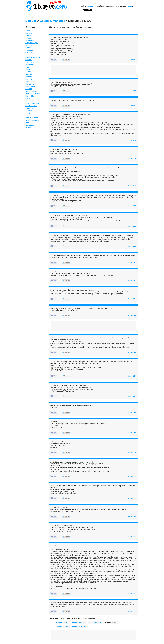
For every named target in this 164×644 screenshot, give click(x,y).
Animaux (29, 33)
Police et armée (31, 106)
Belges (28, 38)
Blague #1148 (132, 315)
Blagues (31, 21)
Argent (28, 36)
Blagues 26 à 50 (78, 623)
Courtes (29, 60)
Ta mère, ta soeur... (33, 120)
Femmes (29, 77)
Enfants (28, 72)
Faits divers (30, 74)
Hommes (29, 79)
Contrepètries (31, 55)
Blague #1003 (132, 159)
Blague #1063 (132, 186)
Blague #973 (132, 59)
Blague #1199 (132, 433)
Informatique (30, 86)
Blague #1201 (132, 453)
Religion (29, 111)
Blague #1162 (132, 376)
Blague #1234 (132, 516)
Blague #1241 (132, 594)
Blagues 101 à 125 (63, 626)
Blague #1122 (132, 246)
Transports (30, 125)
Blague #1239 (132, 537)
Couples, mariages (52, 21)
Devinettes (30, 65)
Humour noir (30, 84)
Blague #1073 (132, 206)
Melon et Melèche (32, 91)
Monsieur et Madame (33, 94)
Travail (28, 128)
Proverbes (29, 108)
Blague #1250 (132, 612)
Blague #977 (132, 105)
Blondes (29, 45)
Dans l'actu (30, 62)
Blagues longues (32, 43)
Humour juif (30, 82)
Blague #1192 (132, 396)
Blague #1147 (132, 299)
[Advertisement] (91, 30)
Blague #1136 (132, 263)
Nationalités (30, 96)
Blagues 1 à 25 (61, 623)
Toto (27, 123)
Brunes (28, 48)
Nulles (28, 98)
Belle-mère (30, 40)
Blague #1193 (132, 413)
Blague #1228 (132, 498)
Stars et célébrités (32, 118)
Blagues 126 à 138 (79, 626)
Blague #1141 (132, 281)
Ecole (28, 69)
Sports (28, 115)
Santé (28, 113)
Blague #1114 (132, 226)
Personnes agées (32, 103)
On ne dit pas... (31, 101)
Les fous (29, 89)
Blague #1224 (132, 476)
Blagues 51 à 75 (95, 623)
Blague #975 (132, 91)
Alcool (28, 31)
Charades (29, 50)
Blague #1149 (132, 352)
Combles (29, 52)
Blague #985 (132, 140)
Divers (28, 67)
